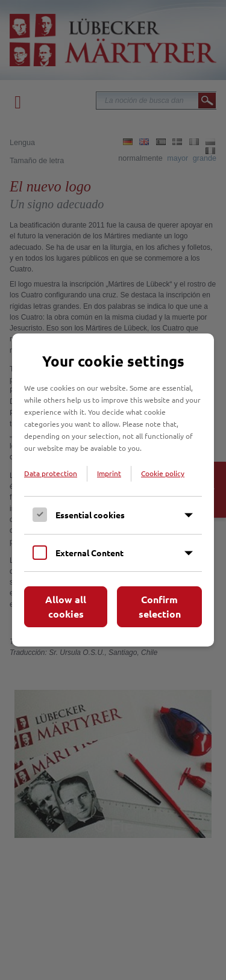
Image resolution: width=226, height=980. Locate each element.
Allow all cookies (66, 606)
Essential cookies (90, 515)
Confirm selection (160, 606)
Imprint (109, 473)
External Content (89, 553)
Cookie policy (163, 473)
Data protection (51, 473)
